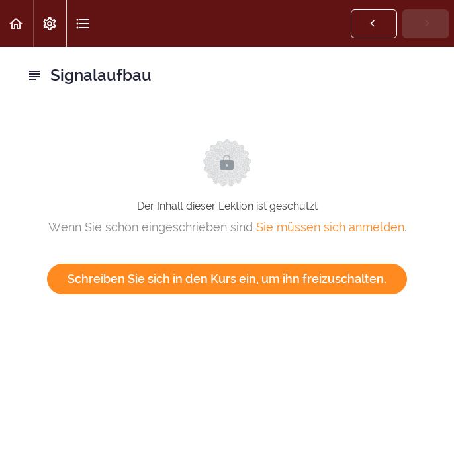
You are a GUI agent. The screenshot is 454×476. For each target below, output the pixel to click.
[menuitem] (50, 23)
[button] (17, 23)
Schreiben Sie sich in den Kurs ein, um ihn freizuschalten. (227, 279)
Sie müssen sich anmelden (330, 227)
